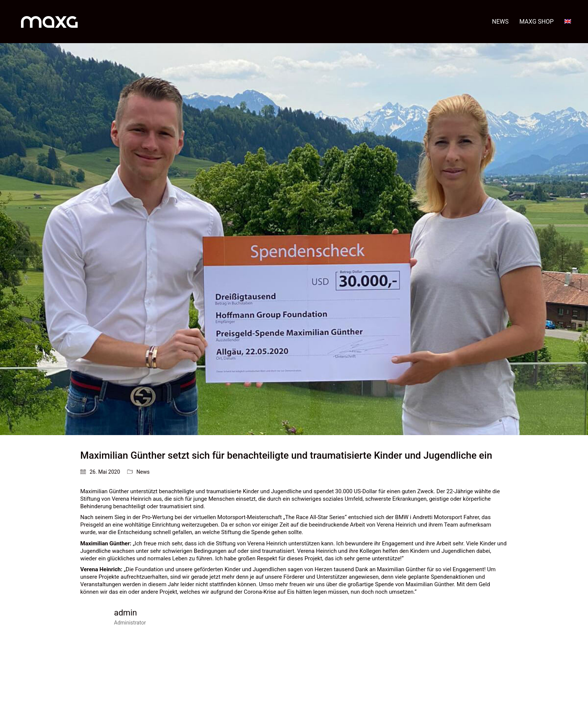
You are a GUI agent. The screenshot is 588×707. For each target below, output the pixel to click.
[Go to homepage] (49, 22)
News (143, 472)
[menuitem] (568, 22)
